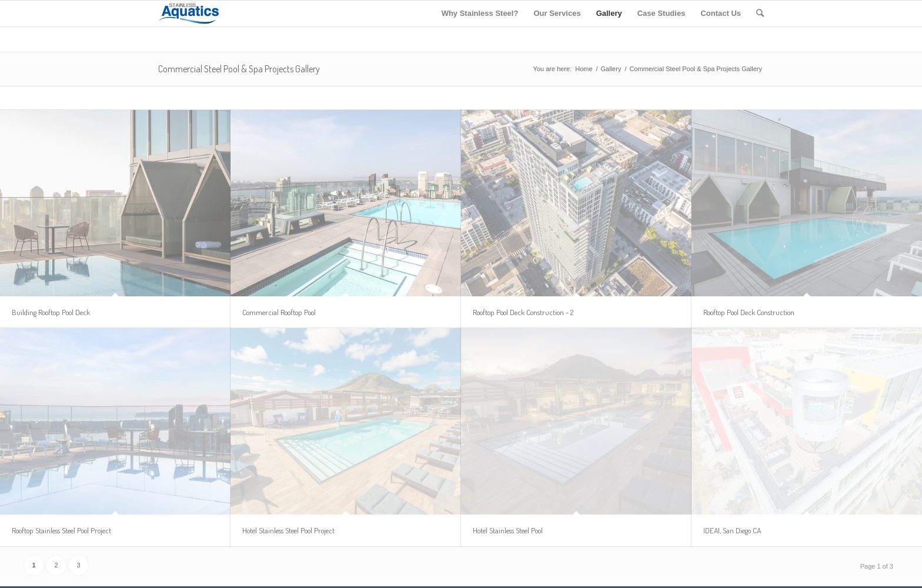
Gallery (611, 69)
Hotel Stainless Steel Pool (508, 530)
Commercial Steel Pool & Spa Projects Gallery (239, 69)
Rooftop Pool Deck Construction (749, 312)
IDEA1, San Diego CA (732, 530)
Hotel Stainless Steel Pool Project (288, 530)
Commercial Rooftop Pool (279, 312)
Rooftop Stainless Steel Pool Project (61, 530)
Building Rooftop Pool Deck (51, 312)
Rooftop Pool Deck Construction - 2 (523, 312)
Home (584, 69)
